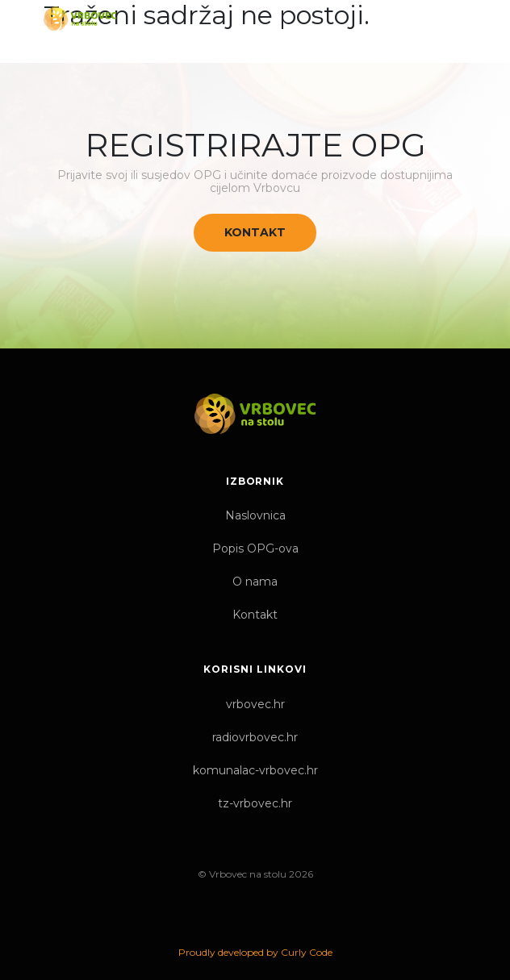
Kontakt (255, 232)
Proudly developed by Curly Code (255, 952)
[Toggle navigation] (453, 19)
